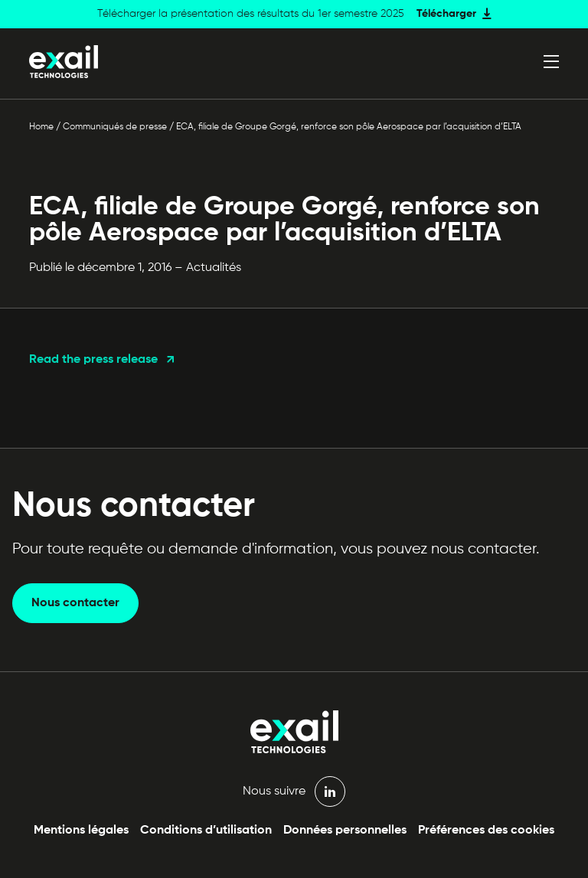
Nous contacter (75, 603)
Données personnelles (345, 831)
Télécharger (446, 14)
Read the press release (93, 360)
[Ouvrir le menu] (551, 61)
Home (41, 127)
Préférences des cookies (486, 831)
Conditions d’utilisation (206, 831)
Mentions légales (81, 831)
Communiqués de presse (115, 127)
